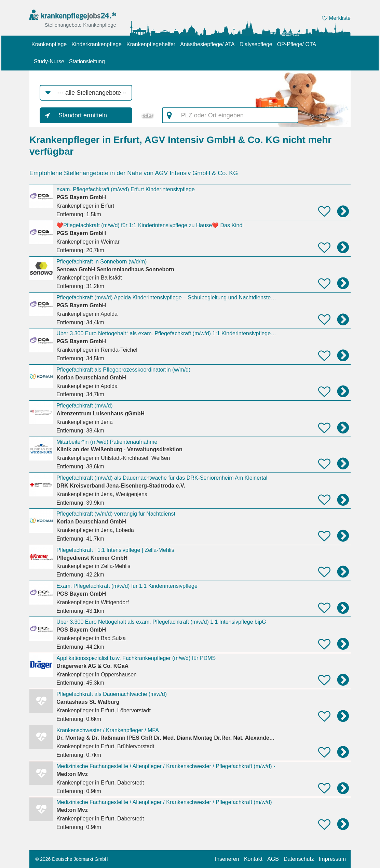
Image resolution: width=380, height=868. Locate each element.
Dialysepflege (256, 44)
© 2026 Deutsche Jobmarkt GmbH (72, 859)
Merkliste (336, 18)
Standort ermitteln (83, 115)
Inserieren (227, 859)
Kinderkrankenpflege (97, 44)
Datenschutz (299, 859)
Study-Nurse (49, 61)
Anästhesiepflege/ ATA (207, 44)
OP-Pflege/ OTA (297, 44)
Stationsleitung (87, 61)
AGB (273, 859)
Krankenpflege (49, 44)
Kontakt (253, 859)
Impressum (332, 859)
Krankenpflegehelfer (151, 44)
